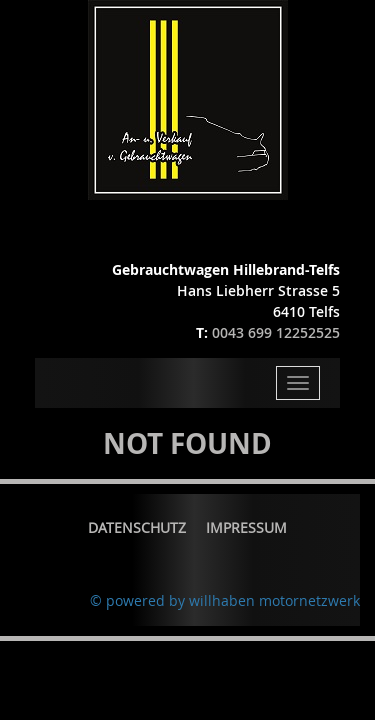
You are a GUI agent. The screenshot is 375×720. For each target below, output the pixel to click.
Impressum (246, 527)
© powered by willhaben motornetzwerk (225, 600)
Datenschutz (137, 527)
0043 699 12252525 (276, 332)
